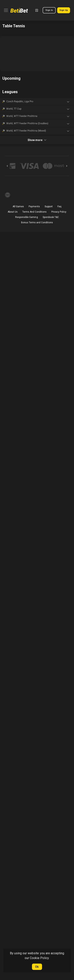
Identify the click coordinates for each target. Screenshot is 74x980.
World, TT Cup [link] (14, 109)
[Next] (67, 166)
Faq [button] (59, 206)
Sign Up (64, 10)
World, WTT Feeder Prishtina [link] (22, 116)
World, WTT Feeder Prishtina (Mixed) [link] (26, 131)
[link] (19, 10)
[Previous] (7, 166)
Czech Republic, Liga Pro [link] (20, 101)
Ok (37, 967)
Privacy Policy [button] (59, 212)
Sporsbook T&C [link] (51, 217)
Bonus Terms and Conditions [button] (37, 223)
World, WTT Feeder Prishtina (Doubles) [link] (27, 123)
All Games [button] (18, 206)
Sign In (49, 10)
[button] (37, 102)
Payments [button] (34, 206)
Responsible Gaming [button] (26, 217)
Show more (37, 140)
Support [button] (49, 206)
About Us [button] (13, 212)
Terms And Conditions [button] (34, 212)
